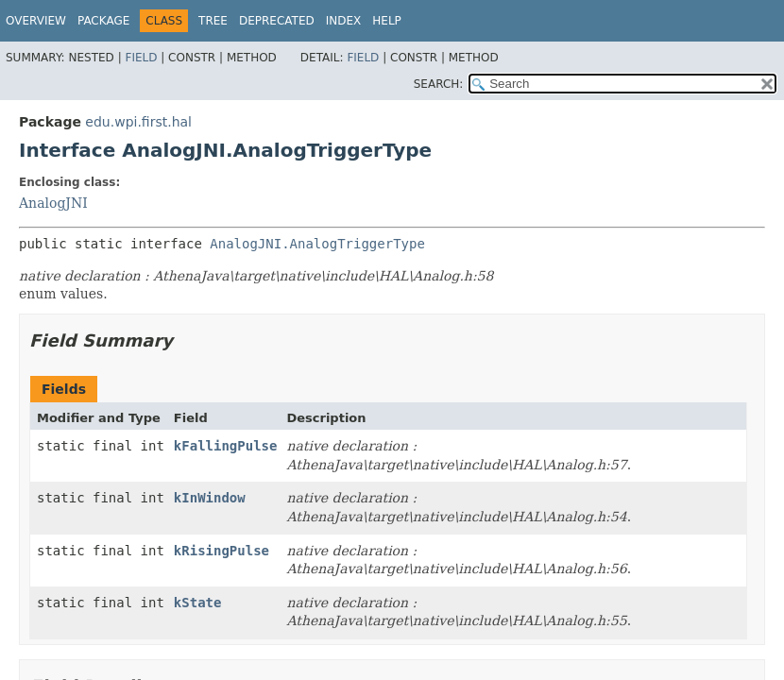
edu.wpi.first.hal (138, 122)
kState (198, 603)
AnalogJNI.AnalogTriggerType (317, 244)
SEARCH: (439, 84)
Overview (36, 21)
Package (103, 21)
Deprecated (277, 21)
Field (141, 58)
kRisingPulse (222, 551)
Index (344, 21)
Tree (213, 21)
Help (387, 21)
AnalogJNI (53, 203)
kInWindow (210, 498)
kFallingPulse (226, 446)
